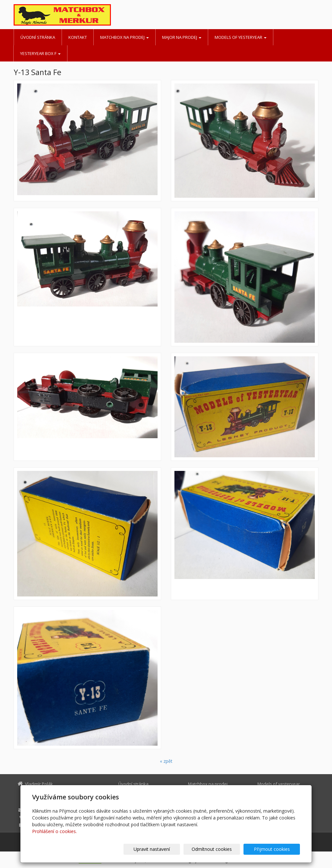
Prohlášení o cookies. (54, 831)
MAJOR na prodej (182, 37)
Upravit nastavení (169, 849)
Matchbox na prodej (124, 37)
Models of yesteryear (241, 37)
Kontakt (78, 37)
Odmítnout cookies (222, 849)
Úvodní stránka (38, 37)
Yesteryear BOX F (40, 53)
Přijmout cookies (275, 849)
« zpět (166, 761)
